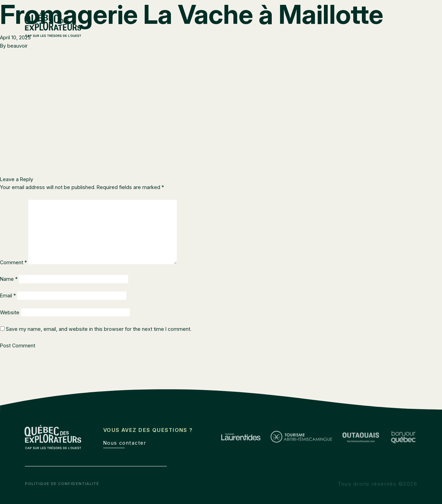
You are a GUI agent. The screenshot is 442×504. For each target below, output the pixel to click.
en (400, 21)
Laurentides (248, 35)
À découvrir (401, 35)
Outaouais (360, 35)
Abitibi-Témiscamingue (305, 35)
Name (9, 279)
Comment (13, 262)
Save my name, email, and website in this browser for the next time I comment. (99, 329)
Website (10, 312)
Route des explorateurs (296, 21)
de (414, 21)
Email (8, 295)
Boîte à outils (354, 21)
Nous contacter (125, 443)
